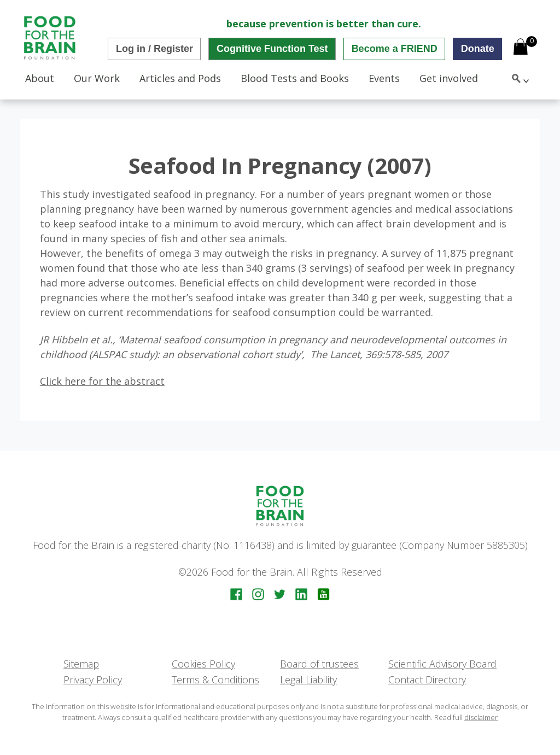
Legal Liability (308, 680)
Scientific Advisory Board (442, 664)
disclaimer (481, 717)
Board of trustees (319, 664)
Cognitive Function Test (272, 49)
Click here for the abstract (102, 381)
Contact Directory (427, 680)
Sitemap (81, 664)
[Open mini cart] (521, 48)
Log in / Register (154, 49)
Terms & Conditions (215, 680)
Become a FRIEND (395, 49)
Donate (478, 49)
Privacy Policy (93, 680)
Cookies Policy (203, 664)
